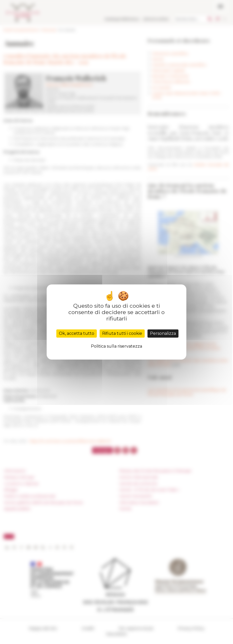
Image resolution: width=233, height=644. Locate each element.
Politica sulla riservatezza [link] (116, 346)
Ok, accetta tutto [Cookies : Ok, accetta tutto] (77, 333)
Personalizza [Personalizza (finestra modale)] (163, 333)
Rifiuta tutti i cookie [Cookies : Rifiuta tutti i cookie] (122, 333)
